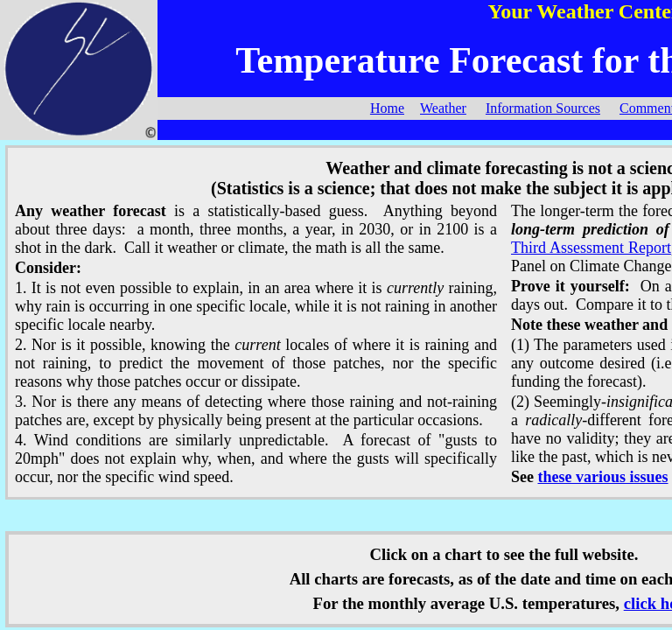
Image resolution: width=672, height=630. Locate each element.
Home (387, 108)
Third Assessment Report (591, 248)
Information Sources (543, 108)
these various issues (603, 477)
